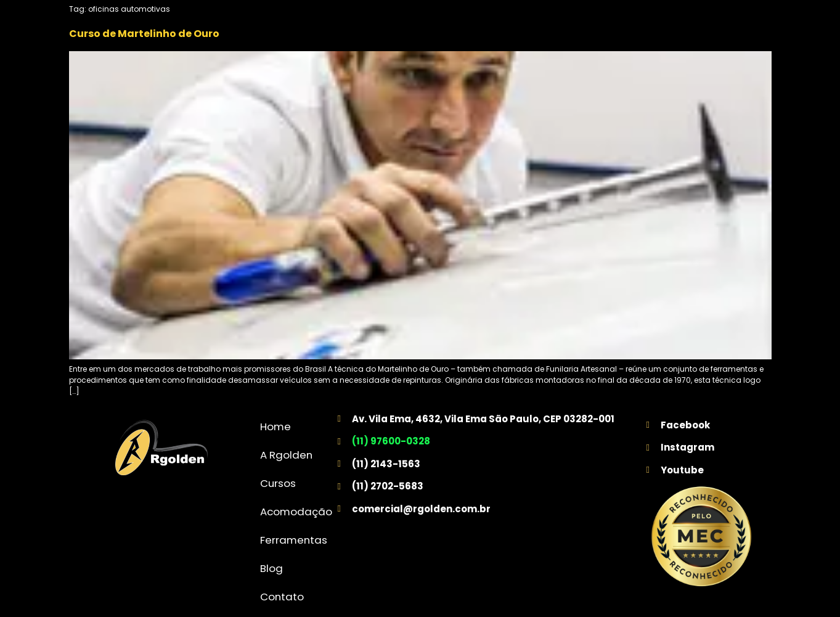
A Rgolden (286, 455)
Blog (271, 568)
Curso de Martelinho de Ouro (144, 34)
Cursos (278, 483)
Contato (282, 597)
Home (275, 427)
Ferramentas (294, 540)
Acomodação (296, 512)
